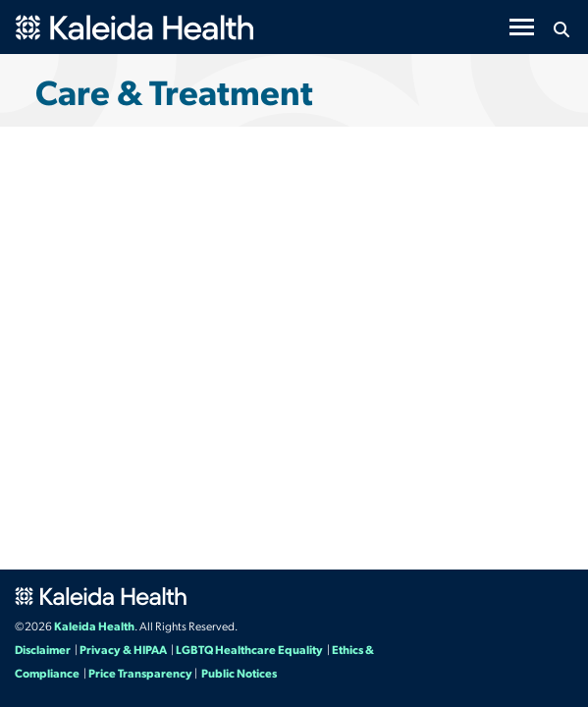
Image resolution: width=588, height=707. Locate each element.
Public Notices (239, 673)
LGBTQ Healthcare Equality (249, 649)
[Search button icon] (561, 29)
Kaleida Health (94, 625)
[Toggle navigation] (522, 27)
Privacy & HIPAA (123, 649)
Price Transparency (140, 673)
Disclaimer (43, 649)
